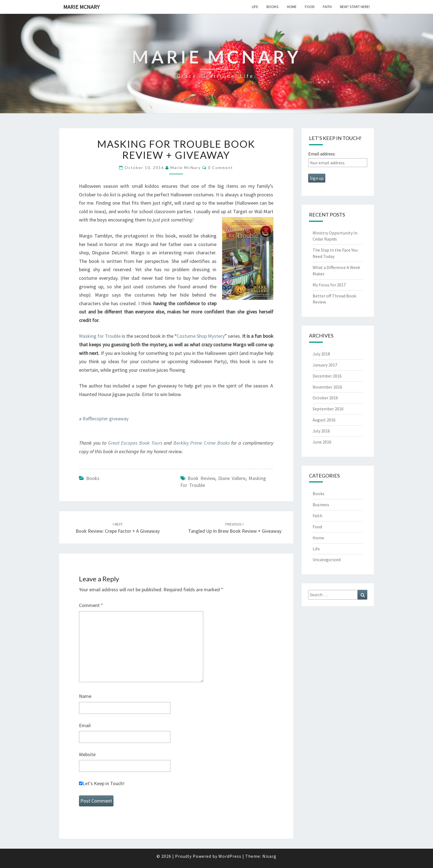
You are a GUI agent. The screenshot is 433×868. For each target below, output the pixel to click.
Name (85, 696)
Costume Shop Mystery (201, 336)
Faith (327, 7)
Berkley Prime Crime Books (202, 443)
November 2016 (327, 387)
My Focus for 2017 (329, 285)
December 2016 (327, 376)
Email (85, 725)
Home (292, 7)
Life (255, 7)
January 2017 (325, 365)
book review (201, 478)
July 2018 (321, 354)
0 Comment (221, 167)
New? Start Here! (355, 7)
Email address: (322, 154)
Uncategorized (327, 560)
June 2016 (322, 442)
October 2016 (325, 398)
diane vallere (232, 478)
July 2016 (321, 431)
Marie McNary (81, 7)
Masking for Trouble (100, 336)
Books (273, 7)
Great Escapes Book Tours (135, 443)
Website (87, 754)
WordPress (230, 856)
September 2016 (328, 409)
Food (310, 7)
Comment (91, 605)
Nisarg (269, 856)
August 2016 (324, 420)
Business (321, 505)
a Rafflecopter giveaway (104, 419)
